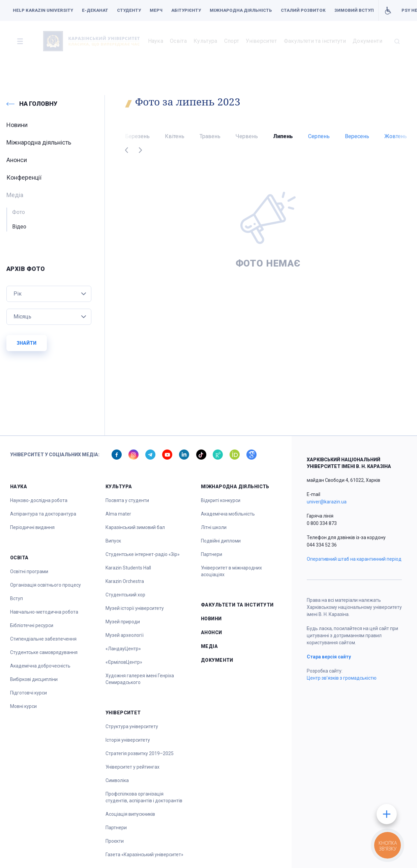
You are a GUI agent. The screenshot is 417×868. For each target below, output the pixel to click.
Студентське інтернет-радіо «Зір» (143, 554)
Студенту (129, 10)
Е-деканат (95, 10)
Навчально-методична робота (44, 612)
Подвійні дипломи (221, 541)
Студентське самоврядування (44, 652)
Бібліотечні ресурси (32, 625)
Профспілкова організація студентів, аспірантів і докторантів (144, 797)
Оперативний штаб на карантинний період (354, 559)
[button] (20, 41)
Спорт (232, 41)
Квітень (175, 136)
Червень (247, 136)
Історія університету (128, 740)
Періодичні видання (32, 527)
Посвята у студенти (127, 500)
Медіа (209, 646)
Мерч (156, 10)
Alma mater (118, 514)
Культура (205, 41)
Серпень (319, 136)
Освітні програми (29, 571)
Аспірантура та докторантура (43, 514)
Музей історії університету (135, 608)
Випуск (113, 541)
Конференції (24, 177)
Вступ (17, 598)
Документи (367, 41)
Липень (283, 136)
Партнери (116, 828)
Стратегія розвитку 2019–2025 (140, 753)
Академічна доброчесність (40, 666)
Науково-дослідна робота (39, 500)
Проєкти (115, 841)
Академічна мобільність (228, 514)
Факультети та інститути (315, 41)
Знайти (26, 343)
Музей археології (125, 635)
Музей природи (123, 622)
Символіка (117, 780)
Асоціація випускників (130, 814)
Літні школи (214, 527)
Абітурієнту (186, 10)
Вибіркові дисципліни (34, 679)
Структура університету (132, 726)
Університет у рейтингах (132, 767)
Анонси (17, 160)
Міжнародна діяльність (241, 10)
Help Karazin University (43, 10)
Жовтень (396, 136)
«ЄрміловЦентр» (124, 662)
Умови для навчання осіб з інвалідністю (388, 10)
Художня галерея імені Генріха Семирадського (140, 679)
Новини (17, 125)
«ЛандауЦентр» (123, 649)
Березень (137, 136)
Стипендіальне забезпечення (43, 639)
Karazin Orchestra (125, 581)
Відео (19, 227)
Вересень (357, 136)
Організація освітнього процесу (46, 585)
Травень (210, 136)
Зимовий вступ (354, 10)
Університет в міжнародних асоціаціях (231, 571)
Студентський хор (125, 595)
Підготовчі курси (28, 693)
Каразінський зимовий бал (135, 527)
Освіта (178, 41)
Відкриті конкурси (221, 500)
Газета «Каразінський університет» (144, 855)
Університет (261, 41)
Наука (156, 41)
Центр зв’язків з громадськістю (342, 678)
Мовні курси (23, 706)
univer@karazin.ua (327, 502)
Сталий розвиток (303, 10)
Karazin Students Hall (128, 568)
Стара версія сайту (329, 657)
